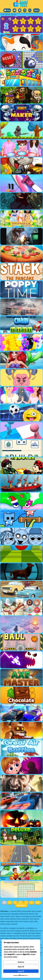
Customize (21, 962)
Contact (36, 10)
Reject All (21, 967)
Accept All (21, 971)
